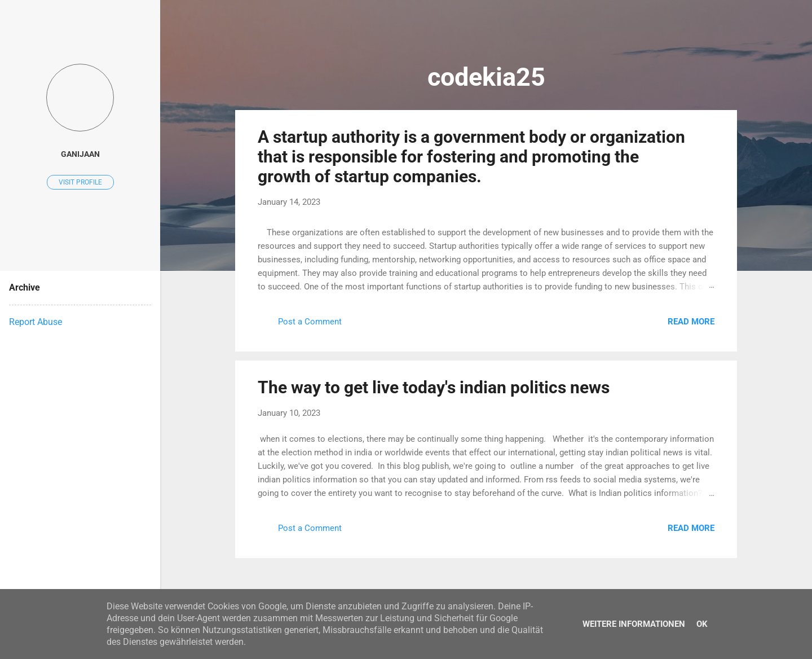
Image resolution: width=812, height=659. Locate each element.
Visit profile (80, 182)
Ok (702, 624)
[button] (708, 136)
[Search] (730, 31)
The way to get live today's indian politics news (434, 387)
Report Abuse (36, 322)
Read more (691, 322)
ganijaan (80, 154)
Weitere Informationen (634, 624)
